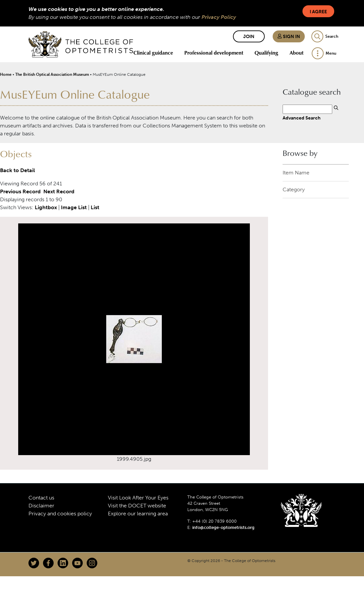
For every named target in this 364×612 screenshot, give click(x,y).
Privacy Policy (219, 17)
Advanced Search (302, 118)
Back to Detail (18, 170)
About (296, 53)
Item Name (296, 173)
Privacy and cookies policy (60, 514)
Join (249, 37)
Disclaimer (41, 506)
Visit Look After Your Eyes (138, 498)
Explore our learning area (138, 514)
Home (6, 74)
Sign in (289, 37)
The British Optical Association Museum (52, 74)
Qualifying (266, 53)
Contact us (41, 498)
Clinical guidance (153, 53)
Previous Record (20, 191)
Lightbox (46, 207)
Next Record (59, 191)
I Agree (318, 12)
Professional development (214, 53)
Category (294, 189)
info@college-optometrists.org (223, 527)
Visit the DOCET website (137, 506)
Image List (74, 207)
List (95, 207)
